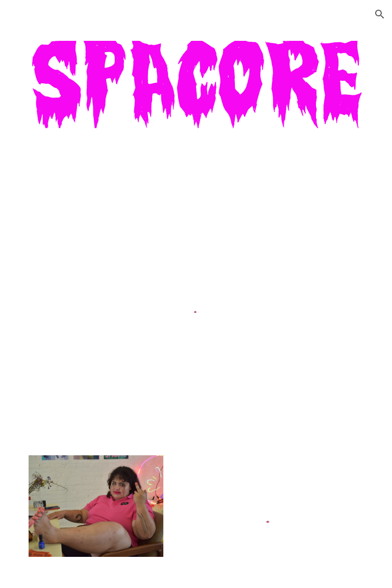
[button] (380, 14)
